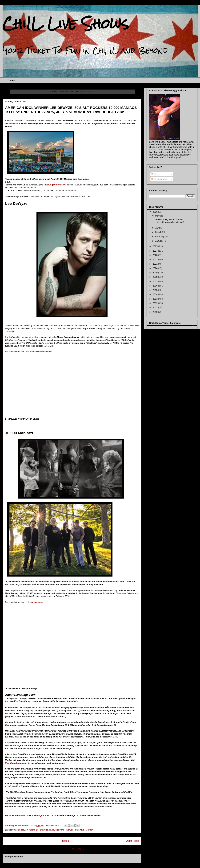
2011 (155, 307)
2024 (155, 251)
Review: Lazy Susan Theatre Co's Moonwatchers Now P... (170, 221)
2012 (155, 303)
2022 (155, 259)
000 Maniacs (18, 830)
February (160, 237)
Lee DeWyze (42, 830)
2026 (155, 212)
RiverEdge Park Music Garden (79, 830)
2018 (155, 277)
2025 (155, 246)
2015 (155, 290)
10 (27, 830)
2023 (155, 255)
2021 (155, 264)
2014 (155, 294)
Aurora (32, 830)
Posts (155, 174)
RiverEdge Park (56, 830)
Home (12, 80)
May (158, 216)
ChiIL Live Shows (66, 24)
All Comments (159, 179)
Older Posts (132, 841)
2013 (155, 299)
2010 (155, 312)
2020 (155, 268)
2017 (155, 281)
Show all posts (87, 92)
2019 (155, 273)
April (158, 228)
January (160, 241)
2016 (155, 286)
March (159, 232)
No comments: (53, 825)
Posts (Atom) (78, 849)
